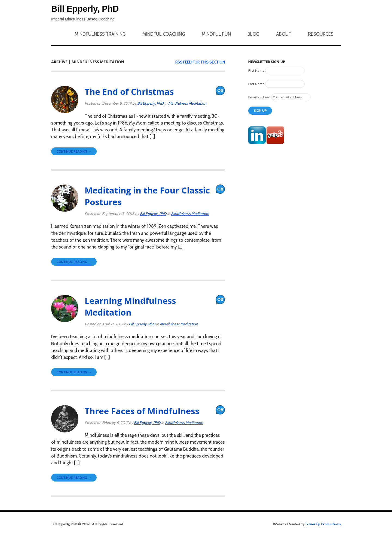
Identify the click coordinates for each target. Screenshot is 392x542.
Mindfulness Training (100, 34)
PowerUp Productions (323, 524)
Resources (321, 34)
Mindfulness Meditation (187, 103)
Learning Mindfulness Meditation (130, 306)
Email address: (260, 97)
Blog (253, 34)
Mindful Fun (216, 34)
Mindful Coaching (164, 34)
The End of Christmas (129, 92)
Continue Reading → (74, 151)
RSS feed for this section (200, 62)
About (284, 34)
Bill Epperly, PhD (85, 9)
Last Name (256, 84)
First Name (256, 70)
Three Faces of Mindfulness (142, 411)
